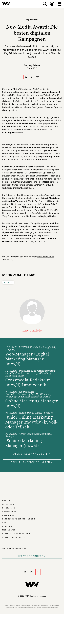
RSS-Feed (7, 526)
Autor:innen (9, 512)
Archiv (8, 282)
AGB (4, 523)
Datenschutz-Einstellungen (19, 519)
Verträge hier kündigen (16, 534)
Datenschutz (10, 515)
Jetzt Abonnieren (32, 556)
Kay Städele (35, 65)
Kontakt (7, 501)
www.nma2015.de (46, 257)
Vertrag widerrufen (14, 537)
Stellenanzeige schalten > (32, 462)
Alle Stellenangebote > (32, 454)
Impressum (8, 504)
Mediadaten (9, 530)
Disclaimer (9, 508)
